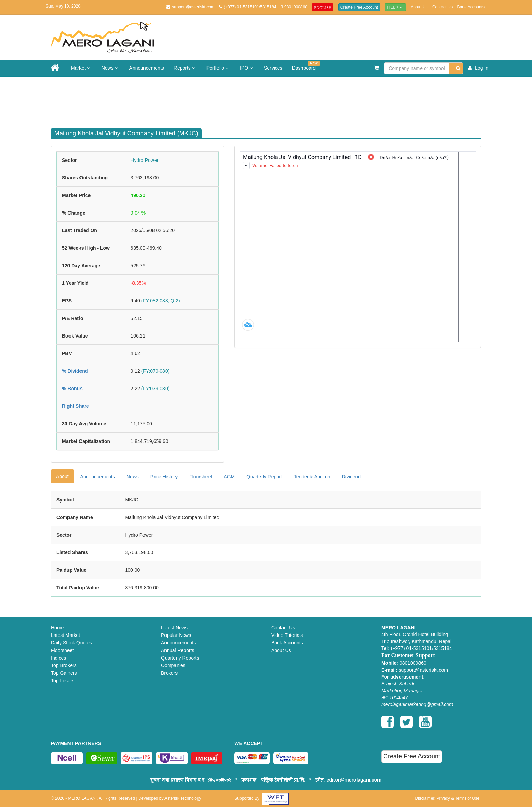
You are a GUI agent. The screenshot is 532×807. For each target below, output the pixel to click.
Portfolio (218, 68)
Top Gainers (64, 673)
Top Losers (63, 681)
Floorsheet (201, 477)
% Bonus (72, 389)
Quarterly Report (264, 477)
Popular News (176, 635)
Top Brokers (64, 665)
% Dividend (75, 371)
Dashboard (306, 66)
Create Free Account (359, 7)
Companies (173, 665)
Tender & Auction (312, 477)
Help (395, 7)
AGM (229, 477)
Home (57, 628)
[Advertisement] (271, 99)
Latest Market (66, 635)
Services (273, 68)
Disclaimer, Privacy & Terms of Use (447, 798)
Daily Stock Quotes (71, 643)
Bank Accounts (471, 7)
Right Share (76, 406)
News (111, 68)
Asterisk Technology (183, 798)
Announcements (147, 68)
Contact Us (442, 7)
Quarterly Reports (180, 658)
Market (81, 68)
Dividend (351, 477)
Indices (58, 658)
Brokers (169, 673)
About (62, 476)
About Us (419, 7)
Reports (185, 68)
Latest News (174, 628)
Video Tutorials (287, 635)
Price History (164, 477)
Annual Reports (178, 650)
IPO (247, 68)
